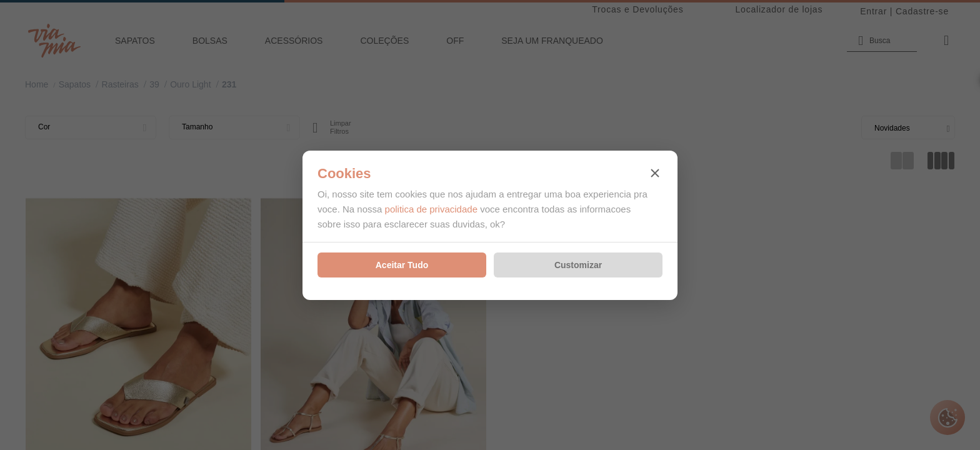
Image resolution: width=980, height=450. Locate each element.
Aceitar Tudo (402, 265)
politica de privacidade (431, 209)
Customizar (578, 265)
